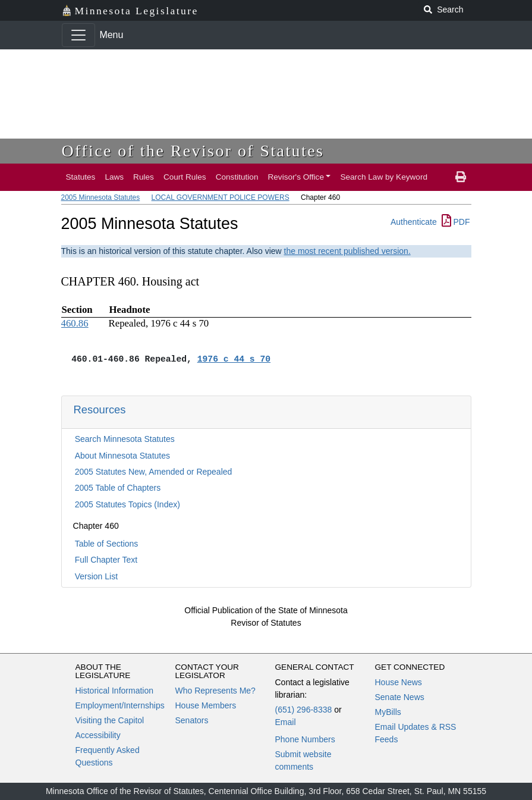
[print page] (461, 177)
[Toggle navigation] (78, 35)
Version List (96, 576)
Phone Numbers (305, 739)
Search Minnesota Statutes (125, 439)
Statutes (81, 177)
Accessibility (98, 735)
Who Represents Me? (215, 691)
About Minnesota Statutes (122, 456)
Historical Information (115, 691)
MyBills (388, 712)
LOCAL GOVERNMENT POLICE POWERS (221, 197)
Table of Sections (107, 544)
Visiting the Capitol (110, 720)
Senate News (400, 697)
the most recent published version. (347, 251)
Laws (114, 177)
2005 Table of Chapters (118, 488)
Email (286, 722)
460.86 (75, 323)
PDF (456, 222)
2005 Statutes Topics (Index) (128, 504)
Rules (144, 177)
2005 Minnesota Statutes (101, 197)
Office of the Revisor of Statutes (193, 151)
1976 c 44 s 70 (234, 359)
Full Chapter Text (106, 560)
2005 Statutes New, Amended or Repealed (154, 472)
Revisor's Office (296, 177)
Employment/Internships (120, 705)
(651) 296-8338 (304, 710)
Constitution (237, 177)
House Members (206, 705)
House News (399, 682)
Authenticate (414, 222)
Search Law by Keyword (384, 177)
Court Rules (185, 177)
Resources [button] (100, 410)
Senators (192, 720)
